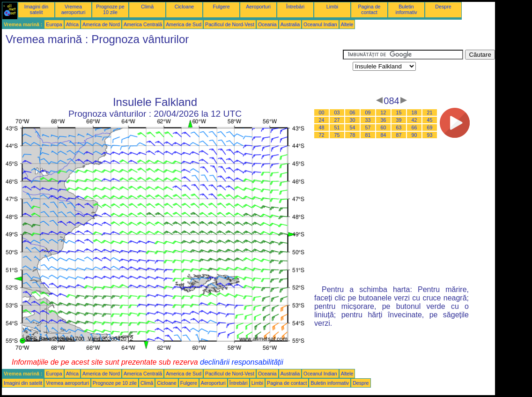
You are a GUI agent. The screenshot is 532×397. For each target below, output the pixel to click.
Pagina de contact (369, 9)
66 (414, 127)
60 (384, 127)
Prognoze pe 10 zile (110, 9)
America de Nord (101, 24)
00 (322, 112)
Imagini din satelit (37, 9)
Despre (443, 7)
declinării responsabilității (242, 362)
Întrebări (295, 7)
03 (337, 112)
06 (353, 112)
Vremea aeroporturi (74, 9)
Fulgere (221, 7)
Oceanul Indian (320, 24)
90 (414, 135)
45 (430, 120)
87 (399, 135)
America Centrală (143, 24)
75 (337, 135)
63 (399, 127)
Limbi (332, 7)
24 (322, 120)
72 (322, 135)
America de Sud (184, 24)
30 (353, 120)
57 (368, 127)
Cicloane (184, 7)
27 (337, 120)
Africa (72, 24)
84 (384, 135)
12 (384, 112)
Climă (147, 7)
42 (414, 120)
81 (368, 135)
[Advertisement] (172, 71)
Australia (290, 24)
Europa (54, 24)
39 (399, 120)
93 (430, 135)
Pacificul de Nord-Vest (230, 24)
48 (322, 127)
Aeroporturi (258, 7)
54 (353, 127)
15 (399, 112)
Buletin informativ (406, 9)
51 (337, 127)
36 (384, 120)
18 (414, 112)
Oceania (267, 24)
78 (353, 135)
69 (430, 127)
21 (430, 112)
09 (368, 112)
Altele (347, 24)
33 (368, 120)
